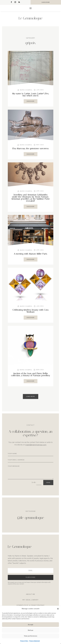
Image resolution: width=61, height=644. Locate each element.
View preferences (31, 636)
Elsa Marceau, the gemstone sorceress (30, 148)
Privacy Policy (24, 641)
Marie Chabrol (26, 90)
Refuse (31, 630)
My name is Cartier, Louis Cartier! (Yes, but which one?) (31, 95)
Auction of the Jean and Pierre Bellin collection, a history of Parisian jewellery (31, 374)
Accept (30, 625)
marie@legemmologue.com (36, 445)
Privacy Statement (34, 641)
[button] (58, 609)
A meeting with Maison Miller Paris (30, 254)
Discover (31, 101)
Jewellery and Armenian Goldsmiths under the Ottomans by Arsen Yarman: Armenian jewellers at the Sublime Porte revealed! (30, 198)
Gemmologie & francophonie (31, 605)
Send (48, 482)
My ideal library (31, 600)
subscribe (46, 2)
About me (31, 594)
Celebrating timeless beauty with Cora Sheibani (30, 311)
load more (31, 396)
